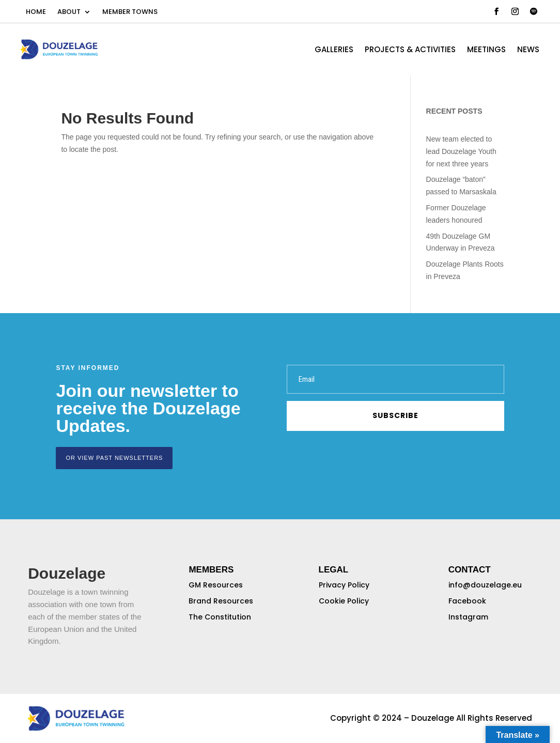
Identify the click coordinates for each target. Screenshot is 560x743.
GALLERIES (334, 50)
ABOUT (69, 12)
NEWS (528, 50)
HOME (36, 12)
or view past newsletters (114, 458)
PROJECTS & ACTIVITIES (410, 50)
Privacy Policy (344, 585)
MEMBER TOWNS (130, 12)
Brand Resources (221, 601)
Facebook (467, 601)
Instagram (468, 617)
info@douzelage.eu (485, 585)
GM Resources (216, 585)
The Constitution (220, 617)
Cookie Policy (344, 601)
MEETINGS (486, 50)
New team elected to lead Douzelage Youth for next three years (461, 151)
